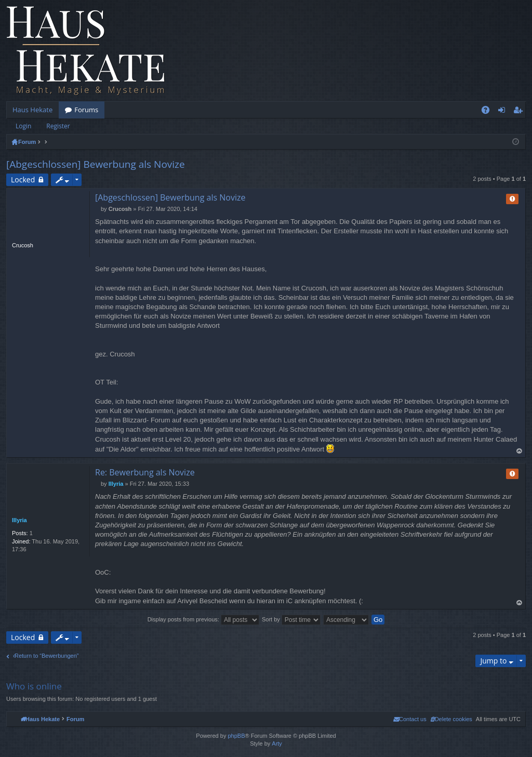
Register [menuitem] (520, 112)
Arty (277, 743)
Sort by (291, 619)
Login (23, 126)
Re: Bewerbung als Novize (145, 472)
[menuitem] (451, 719)
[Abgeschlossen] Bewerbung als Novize (96, 164)
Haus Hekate (32, 110)
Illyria (19, 520)
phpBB (236, 736)
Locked (23, 180)
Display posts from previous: (203, 619)
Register (58, 126)
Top (520, 451)
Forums (86, 110)
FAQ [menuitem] (489, 112)
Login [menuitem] (504, 112)
